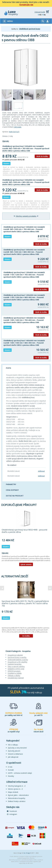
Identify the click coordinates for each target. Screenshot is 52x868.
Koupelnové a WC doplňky (17, 662)
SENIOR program (14, 671)
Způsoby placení (14, 751)
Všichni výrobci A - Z (15, 789)
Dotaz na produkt (15, 496)
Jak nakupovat (13, 757)
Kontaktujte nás (26, 5)
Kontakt (11, 770)
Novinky (11, 776)
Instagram (12, 814)
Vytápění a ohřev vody (16, 669)
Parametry (11, 484)
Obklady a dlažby (14, 676)
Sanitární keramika (15, 664)
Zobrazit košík (40, 12)
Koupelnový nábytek (15, 655)
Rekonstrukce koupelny (17, 798)
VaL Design (27, 853)
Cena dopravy (12, 490)
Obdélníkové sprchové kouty (30, 29)
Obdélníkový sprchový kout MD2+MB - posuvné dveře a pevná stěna (24, 531)
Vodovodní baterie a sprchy (18, 660)
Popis (8, 368)
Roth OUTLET (14, 132)
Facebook (12, 811)
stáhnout (41, 471)
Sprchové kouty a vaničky (17, 657)
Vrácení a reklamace (15, 754)
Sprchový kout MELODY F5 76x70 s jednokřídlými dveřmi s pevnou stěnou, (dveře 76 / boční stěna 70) (25, 603)
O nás (10, 767)
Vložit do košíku (42, 156)
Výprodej (6, 141)
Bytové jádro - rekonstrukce (18, 795)
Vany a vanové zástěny (16, 666)
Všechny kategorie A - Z (17, 786)
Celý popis (18, 127)
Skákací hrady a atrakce (17, 801)
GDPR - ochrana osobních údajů (20, 773)
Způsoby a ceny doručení (17, 748)
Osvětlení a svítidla (15, 673)
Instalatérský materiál (16, 678)
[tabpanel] (26, 538)
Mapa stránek (13, 792)
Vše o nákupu (13, 745)
